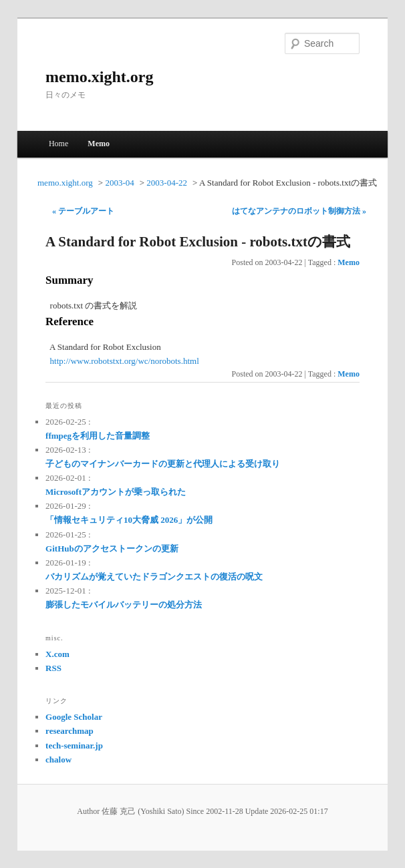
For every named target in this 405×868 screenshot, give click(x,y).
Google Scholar (74, 717)
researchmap (70, 731)
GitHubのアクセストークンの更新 (112, 549)
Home (58, 144)
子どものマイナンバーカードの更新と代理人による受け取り (163, 464)
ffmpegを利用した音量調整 (98, 436)
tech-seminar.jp (74, 745)
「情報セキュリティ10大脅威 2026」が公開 (129, 520)
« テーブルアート (83, 211)
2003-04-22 (167, 183)
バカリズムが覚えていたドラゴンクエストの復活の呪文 (154, 577)
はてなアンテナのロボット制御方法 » (299, 211)
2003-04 (119, 183)
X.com (57, 654)
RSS (53, 668)
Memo (99, 144)
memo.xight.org (99, 77)
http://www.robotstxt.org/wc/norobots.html (125, 361)
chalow (58, 759)
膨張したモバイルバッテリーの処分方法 (124, 605)
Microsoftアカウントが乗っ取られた (116, 492)
